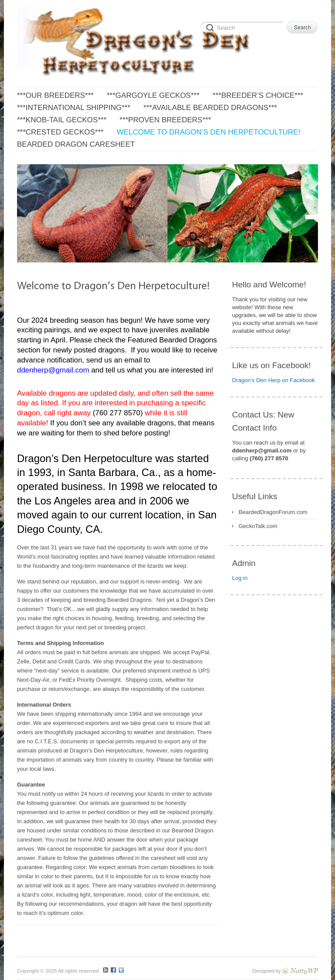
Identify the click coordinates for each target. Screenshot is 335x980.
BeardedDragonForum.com (273, 512)
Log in (240, 578)
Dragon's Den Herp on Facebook (273, 380)
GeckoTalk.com (258, 526)
